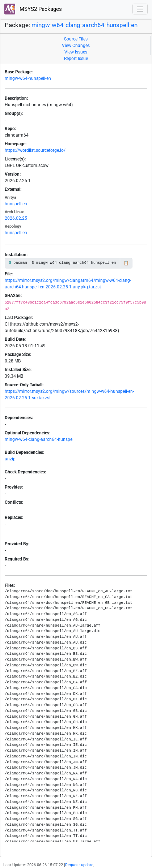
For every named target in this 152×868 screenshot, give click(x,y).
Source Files (76, 39)
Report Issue (76, 59)
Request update (79, 865)
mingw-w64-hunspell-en (28, 78)
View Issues (76, 52)
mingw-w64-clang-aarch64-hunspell (40, 439)
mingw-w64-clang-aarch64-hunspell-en (85, 25)
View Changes (76, 46)
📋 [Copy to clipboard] (126, 263)
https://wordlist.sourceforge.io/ (35, 150)
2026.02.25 (16, 218)
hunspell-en (16, 204)
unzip (10, 459)
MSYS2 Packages (33, 9)
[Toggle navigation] (140, 9)
